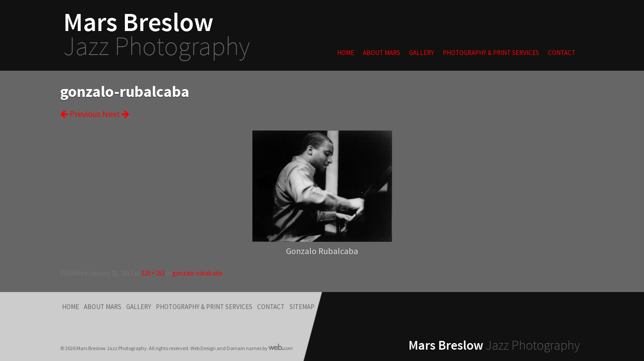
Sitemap (302, 307)
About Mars (382, 53)
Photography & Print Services (491, 53)
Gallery (422, 53)
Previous (80, 114)
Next (116, 114)
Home (346, 53)
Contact (562, 53)
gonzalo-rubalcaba (197, 273)
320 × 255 (153, 273)
